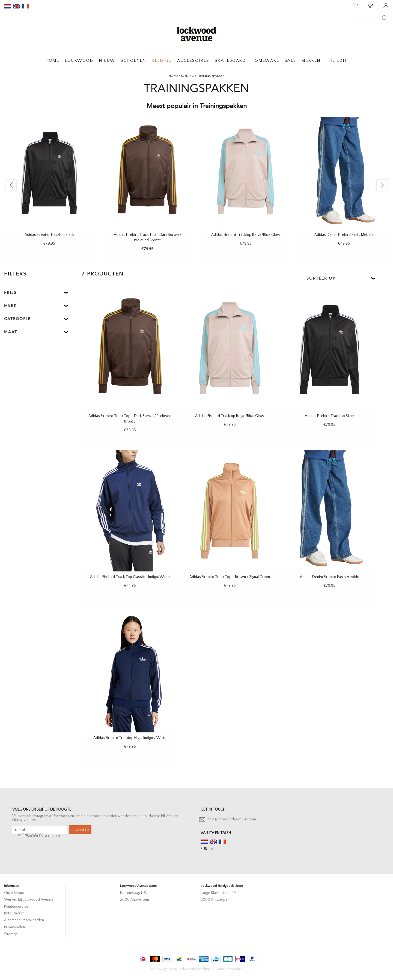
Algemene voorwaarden (24, 920)
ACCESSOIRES (193, 61)
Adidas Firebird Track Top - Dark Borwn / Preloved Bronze (148, 237)
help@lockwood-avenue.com (232, 819)
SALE (290, 61)
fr (26, 6)
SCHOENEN (133, 61)
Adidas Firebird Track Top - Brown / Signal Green (230, 577)
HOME (52, 61)
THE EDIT (337, 61)
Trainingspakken (211, 76)
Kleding (187, 76)
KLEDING (162, 61)
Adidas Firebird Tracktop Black (49, 235)
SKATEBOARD (230, 61)
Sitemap (11, 934)
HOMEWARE (265, 61)
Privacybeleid (15, 927)
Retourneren (14, 913)
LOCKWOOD (79, 61)
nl (8, 6)
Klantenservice (16, 906)
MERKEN (311, 61)
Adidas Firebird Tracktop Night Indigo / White (130, 738)
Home (173, 76)
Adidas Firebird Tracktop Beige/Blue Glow (246, 235)
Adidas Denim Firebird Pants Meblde (344, 235)
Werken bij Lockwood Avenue (29, 900)
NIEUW (107, 61)
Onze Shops (14, 893)
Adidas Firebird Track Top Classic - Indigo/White (130, 577)
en (17, 6)
